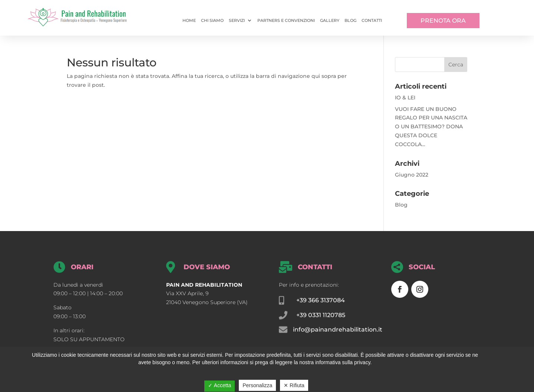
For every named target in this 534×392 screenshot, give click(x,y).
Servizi (237, 20)
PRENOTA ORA (443, 21)
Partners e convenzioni (286, 20)
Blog (350, 20)
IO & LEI (405, 98)
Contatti (372, 20)
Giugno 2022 (412, 175)
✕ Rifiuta (294, 385)
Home (189, 20)
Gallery (330, 20)
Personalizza (257, 385)
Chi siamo (212, 20)
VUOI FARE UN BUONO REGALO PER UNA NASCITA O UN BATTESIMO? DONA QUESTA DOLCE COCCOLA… (431, 127)
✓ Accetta (220, 385)
